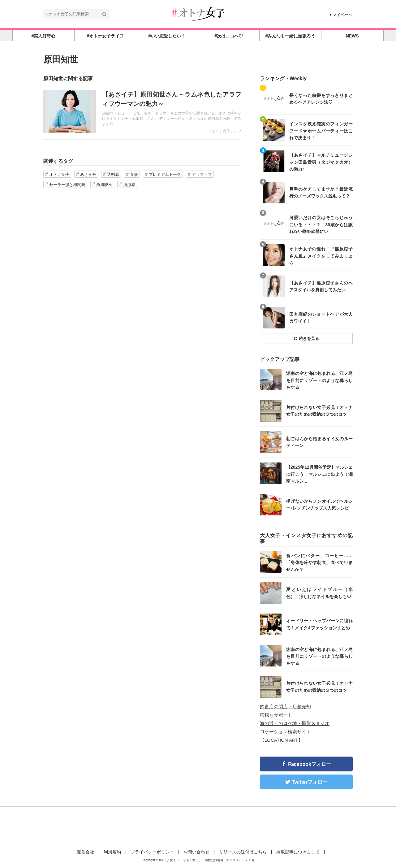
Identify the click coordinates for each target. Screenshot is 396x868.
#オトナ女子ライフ (225, 131)
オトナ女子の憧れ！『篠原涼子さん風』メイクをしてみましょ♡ (321, 256)
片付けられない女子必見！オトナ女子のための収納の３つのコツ (319, 411)
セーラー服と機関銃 (67, 185)
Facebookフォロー (310, 764)
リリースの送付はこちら (243, 852)
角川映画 (104, 185)
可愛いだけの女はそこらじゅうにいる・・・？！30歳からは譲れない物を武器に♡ (321, 224)
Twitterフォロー (310, 782)
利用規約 (112, 852)
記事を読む (142, 111)
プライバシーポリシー (152, 852)
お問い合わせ (196, 852)
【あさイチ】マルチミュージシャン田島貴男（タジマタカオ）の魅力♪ (321, 162)
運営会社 (85, 852)
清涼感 (129, 185)
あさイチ (88, 174)
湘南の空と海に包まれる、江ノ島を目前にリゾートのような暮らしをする (319, 380)
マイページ (341, 15)
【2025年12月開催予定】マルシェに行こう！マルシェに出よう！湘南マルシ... (319, 474)
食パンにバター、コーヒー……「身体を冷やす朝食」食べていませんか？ (319, 562)
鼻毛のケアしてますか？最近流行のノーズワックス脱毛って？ (321, 193)
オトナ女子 (59, 174)
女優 (134, 174)
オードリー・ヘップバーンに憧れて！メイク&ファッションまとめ (319, 624)
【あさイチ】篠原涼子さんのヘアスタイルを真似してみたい (321, 286)
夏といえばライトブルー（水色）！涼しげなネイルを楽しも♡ (319, 593)
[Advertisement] (198, 827)
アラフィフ (202, 174)
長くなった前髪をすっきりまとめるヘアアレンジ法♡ (321, 99)
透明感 (113, 174)
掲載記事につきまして (298, 852)
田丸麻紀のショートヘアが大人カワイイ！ (321, 318)
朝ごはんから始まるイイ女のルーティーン (319, 442)
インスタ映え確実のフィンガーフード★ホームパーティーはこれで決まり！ (321, 130)
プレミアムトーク (165, 174)
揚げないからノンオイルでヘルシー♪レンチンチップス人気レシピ (319, 505)
